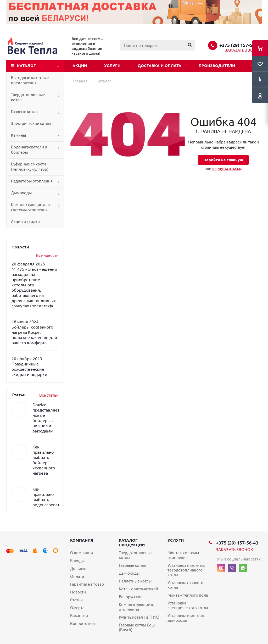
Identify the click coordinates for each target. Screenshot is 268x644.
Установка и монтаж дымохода (186, 618)
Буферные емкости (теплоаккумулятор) (30, 167)
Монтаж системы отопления (183, 555)
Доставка (79, 568)
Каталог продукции (132, 543)
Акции (80, 66)
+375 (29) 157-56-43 (241, 45)
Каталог (26, 66)
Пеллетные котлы (135, 581)
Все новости (47, 255)
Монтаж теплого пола (188, 595)
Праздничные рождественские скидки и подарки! (30, 369)
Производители (217, 66)
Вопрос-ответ (83, 623)
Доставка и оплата (160, 66)
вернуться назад (227, 168)
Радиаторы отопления (32, 181)
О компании (82, 553)
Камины (18, 135)
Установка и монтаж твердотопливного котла (186, 570)
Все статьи (49, 395)
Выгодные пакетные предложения (30, 80)
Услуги (112, 66)
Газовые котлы (25, 112)
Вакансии (79, 616)
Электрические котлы (31, 123)
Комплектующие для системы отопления (30, 207)
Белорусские (131, 597)
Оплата (77, 576)
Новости (78, 592)
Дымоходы (21, 193)
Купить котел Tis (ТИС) (139, 617)
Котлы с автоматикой (138, 589)
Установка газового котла (185, 585)
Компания (82, 540)
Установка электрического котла (188, 605)
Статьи (76, 600)
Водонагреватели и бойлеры (29, 150)
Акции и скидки (25, 222)
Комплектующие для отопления (138, 607)
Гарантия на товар (87, 584)
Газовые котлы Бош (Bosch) (137, 627)
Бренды (77, 561)
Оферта (77, 608)
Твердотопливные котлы (28, 97)
